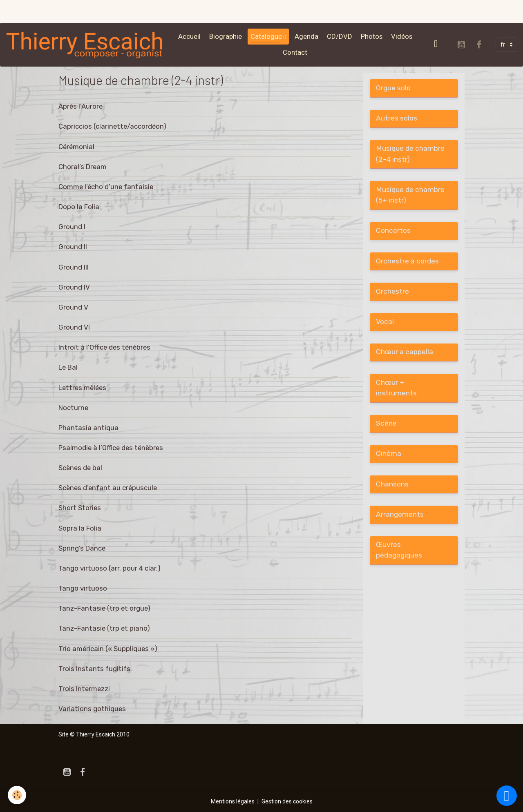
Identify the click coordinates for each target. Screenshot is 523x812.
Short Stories (80, 508)
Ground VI (74, 327)
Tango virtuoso (83, 588)
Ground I (72, 227)
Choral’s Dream (83, 167)
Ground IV (74, 287)
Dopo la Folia (79, 207)
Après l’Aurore (80, 106)
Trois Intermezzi (84, 689)
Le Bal (68, 367)
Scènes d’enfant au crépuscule (108, 488)
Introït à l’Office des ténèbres (104, 347)
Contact (295, 52)
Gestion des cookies (287, 801)
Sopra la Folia (80, 528)
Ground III (74, 267)
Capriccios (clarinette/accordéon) (112, 126)
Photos (372, 36)
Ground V (73, 307)
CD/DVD (340, 36)
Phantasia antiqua (88, 428)
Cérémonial (76, 147)
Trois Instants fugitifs (94, 669)
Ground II (73, 247)
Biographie (226, 36)
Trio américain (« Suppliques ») (108, 649)
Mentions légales (233, 801)
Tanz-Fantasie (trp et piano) (104, 628)
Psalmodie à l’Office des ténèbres (111, 448)
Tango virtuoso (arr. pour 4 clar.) (110, 568)
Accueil (189, 36)
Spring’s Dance (82, 548)
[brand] (85, 45)
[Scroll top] (507, 796)
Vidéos (402, 36)
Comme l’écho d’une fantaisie (106, 187)
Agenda (306, 36)
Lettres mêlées (82, 388)
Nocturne (73, 408)
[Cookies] (17, 795)
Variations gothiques (92, 709)
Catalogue (267, 36)
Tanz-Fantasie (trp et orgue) (104, 608)
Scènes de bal (80, 468)
